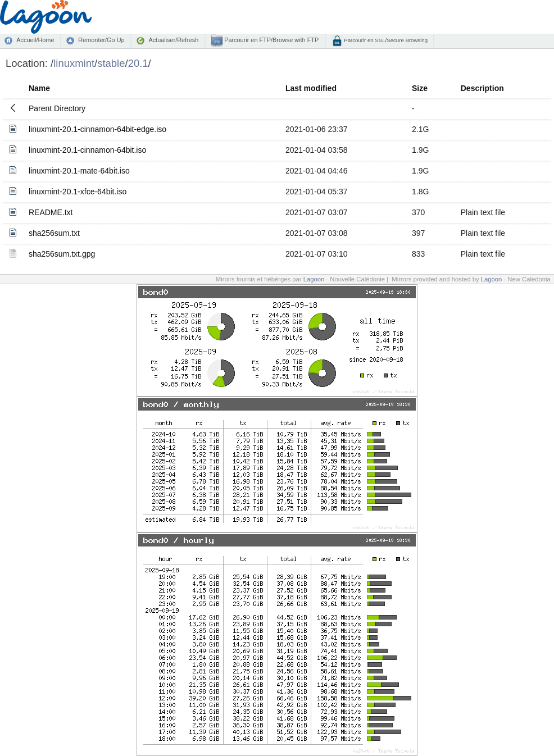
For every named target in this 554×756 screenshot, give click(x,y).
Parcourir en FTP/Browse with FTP (271, 40)
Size (420, 88)
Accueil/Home (35, 40)
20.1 (138, 63)
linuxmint (74, 63)
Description (482, 88)
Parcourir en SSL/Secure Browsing (385, 40)
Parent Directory (57, 108)
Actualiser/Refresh (173, 40)
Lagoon (314, 279)
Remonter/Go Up (101, 40)
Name (39, 88)
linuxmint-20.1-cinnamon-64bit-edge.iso (97, 129)
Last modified (311, 88)
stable (111, 63)
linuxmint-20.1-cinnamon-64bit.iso (87, 150)
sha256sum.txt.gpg (62, 254)
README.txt (51, 212)
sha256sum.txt (54, 233)
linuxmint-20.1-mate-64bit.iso (79, 171)
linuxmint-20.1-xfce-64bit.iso (78, 192)
